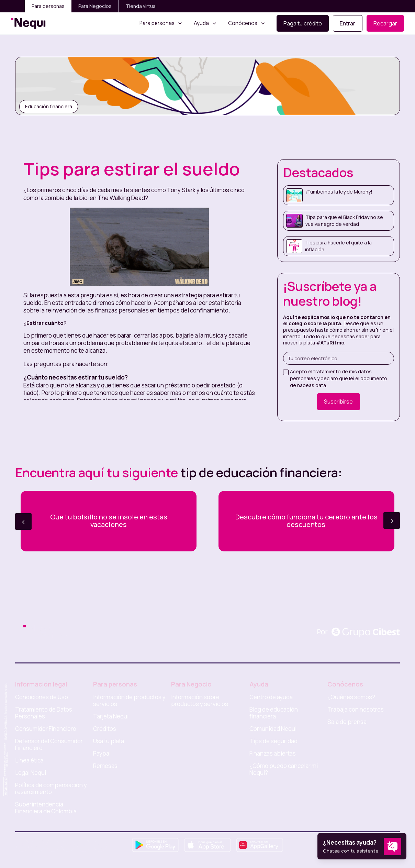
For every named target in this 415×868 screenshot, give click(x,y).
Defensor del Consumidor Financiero (49, 745)
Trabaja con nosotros (356, 710)
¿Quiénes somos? (351, 697)
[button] (161, 23)
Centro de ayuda (271, 697)
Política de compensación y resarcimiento (51, 789)
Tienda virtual (141, 6)
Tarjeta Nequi (111, 716)
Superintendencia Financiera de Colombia (46, 808)
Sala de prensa (347, 722)
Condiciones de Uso (42, 697)
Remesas (105, 766)
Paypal (102, 754)
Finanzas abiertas (273, 754)
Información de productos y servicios (129, 701)
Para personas (48, 6)
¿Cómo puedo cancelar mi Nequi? (284, 769)
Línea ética (29, 760)
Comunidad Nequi (273, 729)
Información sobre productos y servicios (200, 701)
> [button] (392, 520)
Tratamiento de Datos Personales (44, 713)
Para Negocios (95, 6)
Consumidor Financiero (46, 729)
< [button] (24, 521)
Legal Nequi (31, 773)
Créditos (105, 729)
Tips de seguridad (273, 741)
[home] (28, 23)
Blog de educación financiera (274, 713)
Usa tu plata (109, 741)
